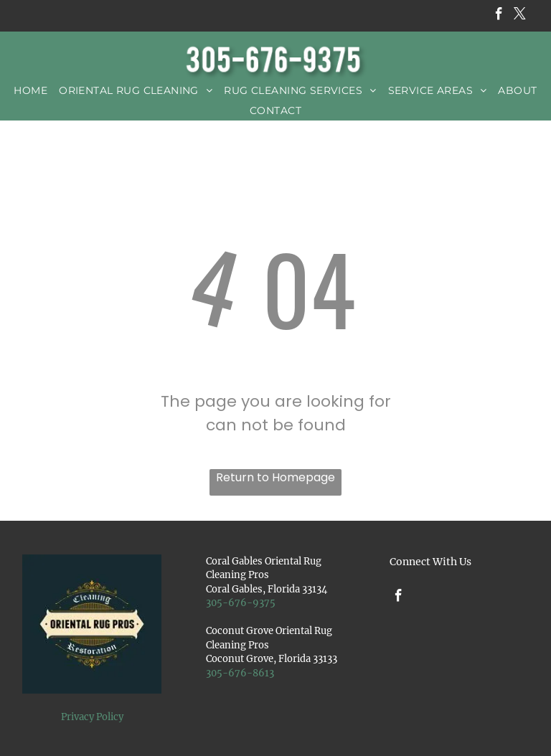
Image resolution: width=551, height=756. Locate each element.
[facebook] (499, 16)
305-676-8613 (240, 673)
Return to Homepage (275, 477)
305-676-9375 (241, 603)
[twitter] (520, 16)
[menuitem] (30, 90)
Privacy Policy (92, 717)
